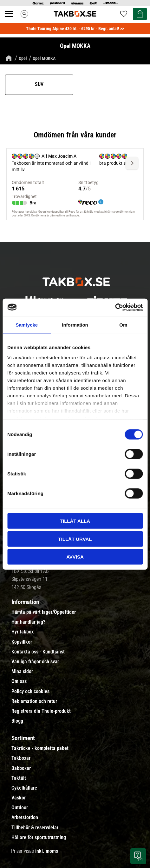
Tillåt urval (75, 539)
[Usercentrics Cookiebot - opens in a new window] (115, 307)
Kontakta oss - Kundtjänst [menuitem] (38, 652)
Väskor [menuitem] (19, 798)
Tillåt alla (75, 521)
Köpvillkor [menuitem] (22, 642)
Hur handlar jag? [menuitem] (28, 622)
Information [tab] (75, 325)
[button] (12, 21)
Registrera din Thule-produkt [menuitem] (41, 711)
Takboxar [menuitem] (21, 758)
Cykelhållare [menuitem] (24, 788)
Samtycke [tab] (27, 325)
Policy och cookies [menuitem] (30, 692)
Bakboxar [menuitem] (21, 768)
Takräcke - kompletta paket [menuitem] (40, 748)
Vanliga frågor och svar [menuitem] (35, 662)
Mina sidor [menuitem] (22, 672)
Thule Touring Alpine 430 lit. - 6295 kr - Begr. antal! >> (75, 29)
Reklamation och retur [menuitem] (34, 701)
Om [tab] (123, 325)
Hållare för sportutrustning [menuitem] (39, 838)
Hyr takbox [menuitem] (23, 632)
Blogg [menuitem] (17, 721)
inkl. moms (47, 851)
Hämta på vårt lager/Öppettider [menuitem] (44, 612)
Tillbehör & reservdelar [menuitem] (35, 828)
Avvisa (75, 557)
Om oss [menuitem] (19, 681)
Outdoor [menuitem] (20, 808)
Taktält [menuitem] (19, 778)
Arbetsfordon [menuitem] (25, 818)
